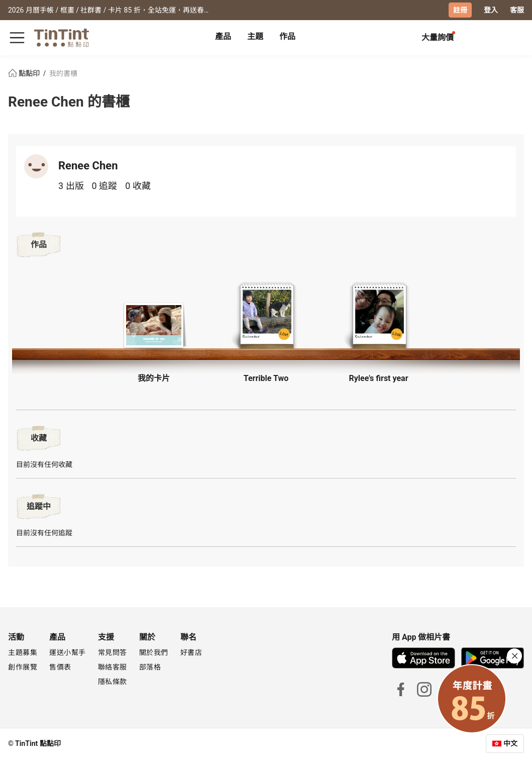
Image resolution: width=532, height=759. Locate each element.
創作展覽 (23, 667)
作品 (287, 36)
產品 (223, 36)
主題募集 (23, 652)
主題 (255, 36)
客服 (517, 10)
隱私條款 (113, 682)
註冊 (460, 10)
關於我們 (154, 652)
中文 (510, 743)
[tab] (223, 38)
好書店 (191, 652)
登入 (491, 10)
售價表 (60, 667)
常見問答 (113, 652)
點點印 (25, 73)
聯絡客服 (113, 667)
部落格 (150, 667)
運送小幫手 (68, 652)
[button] (154, 324)
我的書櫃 (63, 73)
